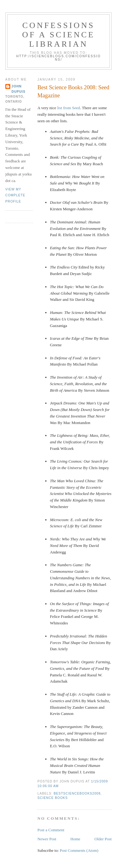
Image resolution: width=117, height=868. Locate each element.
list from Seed (68, 108)
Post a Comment (51, 830)
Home (76, 839)
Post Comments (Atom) (79, 850)
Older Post (103, 839)
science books (53, 798)
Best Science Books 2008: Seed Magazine (73, 91)
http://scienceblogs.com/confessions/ (58, 58)
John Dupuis (18, 89)
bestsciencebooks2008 (77, 793)
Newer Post (47, 839)
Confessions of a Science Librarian (58, 35)
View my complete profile (15, 195)
